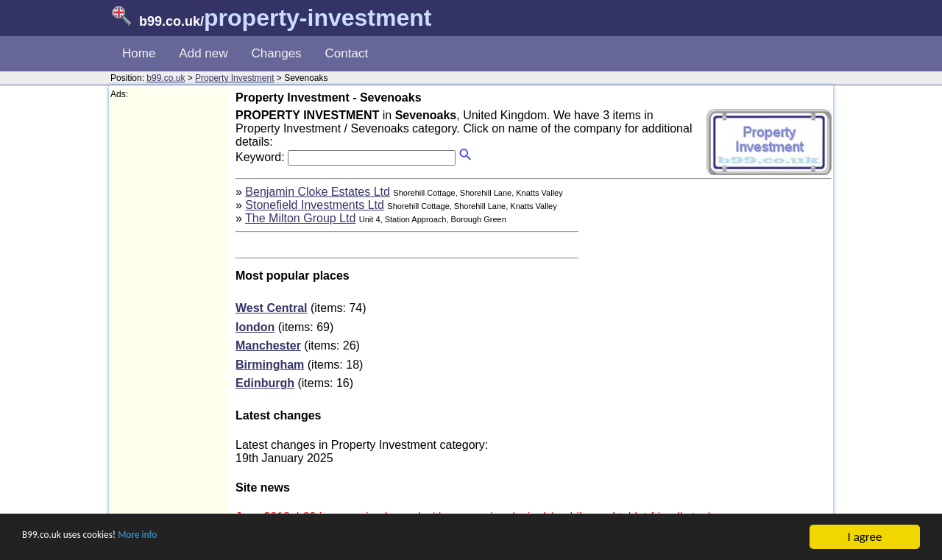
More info (170, 539)
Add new (203, 53)
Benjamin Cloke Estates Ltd (318, 192)
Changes (277, 53)
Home (139, 53)
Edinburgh (265, 383)
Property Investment (234, 78)
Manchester (268, 345)
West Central (272, 308)
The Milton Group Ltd (300, 218)
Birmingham (270, 365)
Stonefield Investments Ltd (315, 205)
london (255, 327)
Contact (347, 53)
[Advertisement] (169, 321)
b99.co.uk (166, 78)
